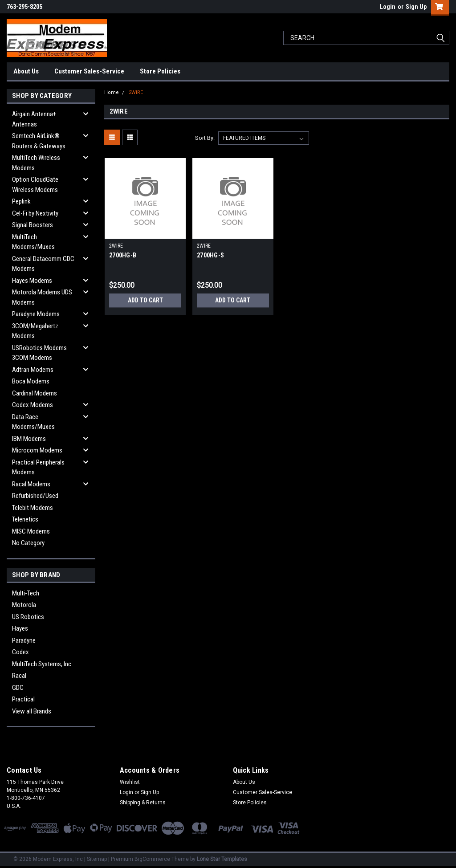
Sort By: (205, 138)
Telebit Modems (33, 508)
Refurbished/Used (35, 496)
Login (388, 7)
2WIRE (136, 92)
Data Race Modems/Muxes (33, 422)
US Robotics (28, 617)
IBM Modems (29, 439)
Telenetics (25, 519)
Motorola (24, 605)
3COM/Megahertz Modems (35, 331)
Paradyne (24, 640)
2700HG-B (123, 255)
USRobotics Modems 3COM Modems (39, 353)
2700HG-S (210, 255)
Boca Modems (31, 381)
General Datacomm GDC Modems (43, 264)
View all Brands (32, 711)
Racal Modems (31, 484)
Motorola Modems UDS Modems (42, 297)
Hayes (20, 628)
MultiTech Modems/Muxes (33, 242)
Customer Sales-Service (89, 71)
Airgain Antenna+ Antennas (34, 119)
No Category (28, 543)
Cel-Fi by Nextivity (35, 213)
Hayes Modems (32, 281)
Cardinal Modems (35, 393)
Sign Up (416, 7)
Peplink (21, 201)
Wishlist (130, 782)
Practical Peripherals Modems (38, 467)
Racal (19, 676)
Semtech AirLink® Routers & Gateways (39, 141)
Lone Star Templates (222, 859)
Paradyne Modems (36, 314)
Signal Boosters (33, 225)
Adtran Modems (33, 370)
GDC (18, 688)
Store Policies (160, 71)
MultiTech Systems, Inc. (42, 664)
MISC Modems (31, 531)
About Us (26, 71)
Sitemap (97, 859)
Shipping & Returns (143, 803)
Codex (20, 652)
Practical (23, 699)
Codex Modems (33, 405)
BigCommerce (152, 859)
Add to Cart (145, 300)
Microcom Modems (37, 450)
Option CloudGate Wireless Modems (35, 185)
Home (112, 92)
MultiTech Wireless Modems (36, 163)
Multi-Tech (26, 593)
